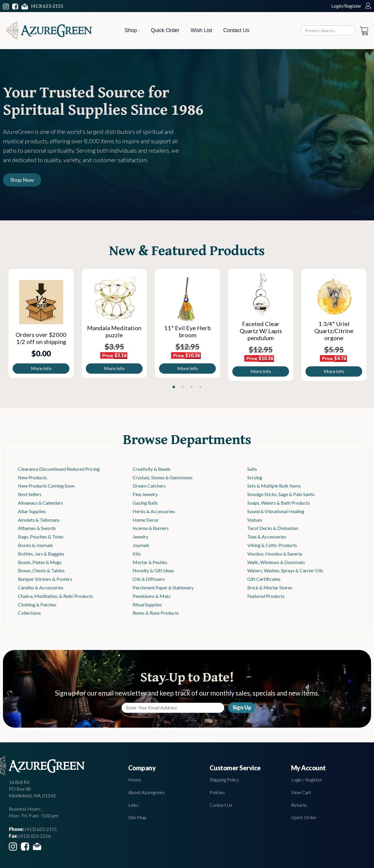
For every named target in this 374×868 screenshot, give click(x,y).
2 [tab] (183, 387)
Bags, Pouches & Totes (41, 537)
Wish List (201, 30)
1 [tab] (174, 387)
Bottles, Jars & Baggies (41, 554)
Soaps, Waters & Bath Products (279, 503)
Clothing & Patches (37, 605)
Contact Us (236, 30)
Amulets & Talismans (39, 520)
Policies (217, 792)
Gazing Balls (145, 503)
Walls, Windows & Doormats (276, 562)
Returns (299, 805)
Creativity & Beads (152, 469)
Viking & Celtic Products (272, 545)
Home (135, 780)
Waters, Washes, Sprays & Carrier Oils (285, 570)
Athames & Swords (37, 528)
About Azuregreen (146, 792)
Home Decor (146, 520)
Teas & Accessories (267, 537)
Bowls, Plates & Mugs (40, 562)
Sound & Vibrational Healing (276, 511)
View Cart (301, 792)
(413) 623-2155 (47, 6)
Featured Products (266, 596)
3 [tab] (191, 387)
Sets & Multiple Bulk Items (274, 486)
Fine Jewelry (145, 494)
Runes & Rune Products (156, 613)
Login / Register (307, 780)
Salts (252, 469)
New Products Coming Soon (46, 486)
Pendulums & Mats (152, 596)
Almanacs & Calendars (40, 503)
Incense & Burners (151, 528)
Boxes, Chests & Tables (41, 570)
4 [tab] (200, 387)
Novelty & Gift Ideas (153, 570)
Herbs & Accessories (154, 511)
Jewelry (140, 537)
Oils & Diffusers (149, 579)
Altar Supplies (32, 511)
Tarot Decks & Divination (273, 528)
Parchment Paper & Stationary (163, 587)
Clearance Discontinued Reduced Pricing (59, 469)
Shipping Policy (224, 780)
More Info (41, 368)
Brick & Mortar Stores (270, 587)
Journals (141, 545)
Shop (132, 30)
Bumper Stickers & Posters (45, 579)
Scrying (255, 477)
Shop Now (22, 180)
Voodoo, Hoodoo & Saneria (275, 554)
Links (133, 805)
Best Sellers (30, 494)
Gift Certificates (264, 579)
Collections (29, 613)
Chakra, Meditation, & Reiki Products (55, 596)
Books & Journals (35, 545)
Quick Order (165, 30)
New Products (32, 477)
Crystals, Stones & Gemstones (163, 477)
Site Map (137, 817)
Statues (255, 520)
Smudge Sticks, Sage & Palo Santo (281, 494)
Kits (137, 554)
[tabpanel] (41, 323)
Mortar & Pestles (150, 562)
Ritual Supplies (147, 605)
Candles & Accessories (41, 587)
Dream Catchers (149, 486)
